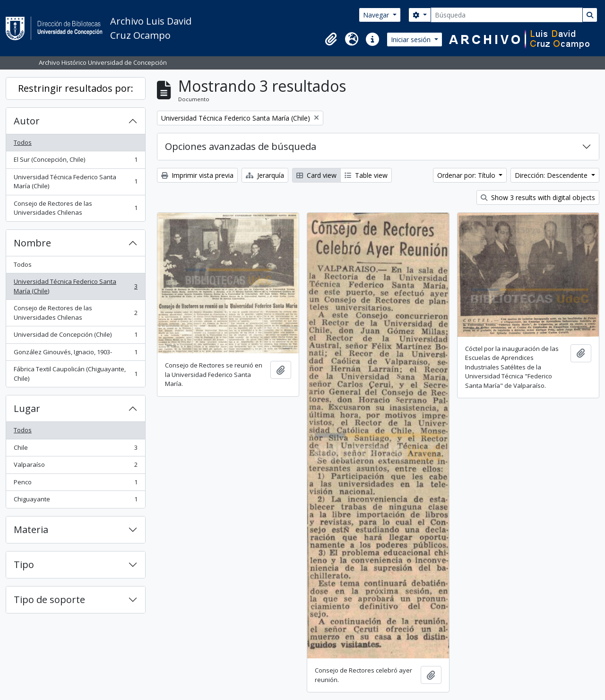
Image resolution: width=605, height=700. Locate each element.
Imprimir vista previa (197, 175)
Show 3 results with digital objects (538, 197)
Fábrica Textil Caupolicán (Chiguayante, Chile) (75, 374)
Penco (75, 484)
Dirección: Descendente (552, 175)
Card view (316, 175)
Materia (31, 529)
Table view (366, 175)
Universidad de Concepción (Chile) (75, 337)
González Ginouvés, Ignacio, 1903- (75, 354)
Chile (75, 450)
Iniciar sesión (412, 39)
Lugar (27, 408)
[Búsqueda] (507, 15)
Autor (27, 121)
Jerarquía (265, 175)
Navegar (377, 15)
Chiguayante (75, 501)
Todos (23, 142)
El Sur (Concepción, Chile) (75, 162)
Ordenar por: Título (467, 175)
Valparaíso (75, 467)
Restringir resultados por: (76, 88)
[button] (331, 39)
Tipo (24, 564)
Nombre (32, 243)
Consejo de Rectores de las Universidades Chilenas (75, 208)
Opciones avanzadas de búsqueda (241, 146)
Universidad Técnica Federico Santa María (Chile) (75, 182)
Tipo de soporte (49, 599)
